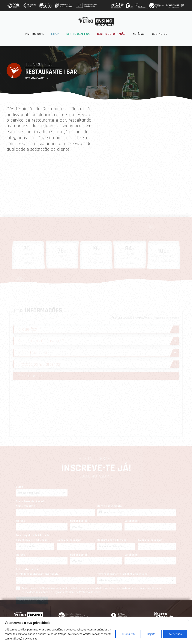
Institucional (34, 34)
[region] (96, 631)
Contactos (160, 34)
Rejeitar (152, 634)
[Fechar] (188, 620)
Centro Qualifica (78, 34)
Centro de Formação (111, 34)
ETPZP (55, 34)
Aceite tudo (175, 634)
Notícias (139, 34)
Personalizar (128, 634)
